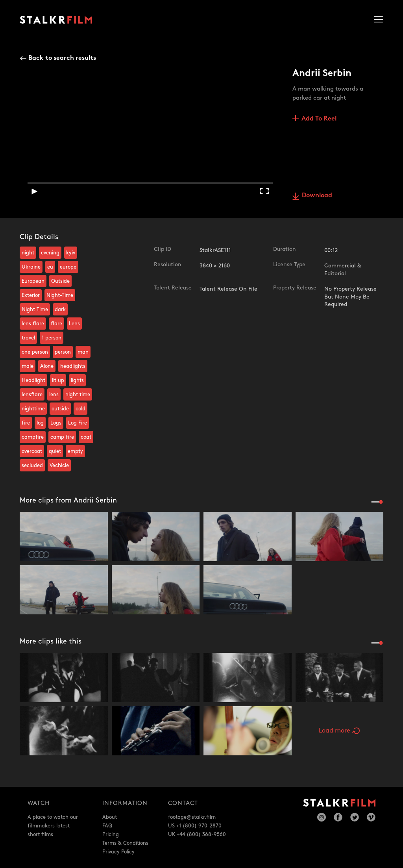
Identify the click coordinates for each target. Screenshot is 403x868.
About (110, 817)
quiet (55, 451)
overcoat (32, 451)
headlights (73, 366)
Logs (56, 423)
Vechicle (59, 466)
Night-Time (60, 295)
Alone (47, 366)
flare (56, 324)
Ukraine (31, 267)
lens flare (33, 324)
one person (35, 352)
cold (80, 409)
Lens (74, 324)
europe (68, 267)
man (83, 352)
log (40, 423)
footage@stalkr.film (192, 817)
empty (75, 451)
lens (54, 395)
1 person (52, 338)
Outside (60, 281)
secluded (32, 466)
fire (26, 423)
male (28, 366)
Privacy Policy (118, 852)
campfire (33, 437)
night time (78, 395)
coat (86, 437)
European (33, 281)
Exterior (31, 295)
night (28, 253)
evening (50, 253)
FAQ (107, 826)
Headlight (33, 380)
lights (77, 380)
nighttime (33, 409)
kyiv (71, 253)
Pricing (111, 835)
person (63, 352)
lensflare (32, 395)
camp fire (62, 437)
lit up (58, 380)
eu (50, 267)
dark (60, 310)
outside (60, 409)
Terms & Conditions (125, 843)
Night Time (35, 310)
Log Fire (78, 423)
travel (28, 338)
